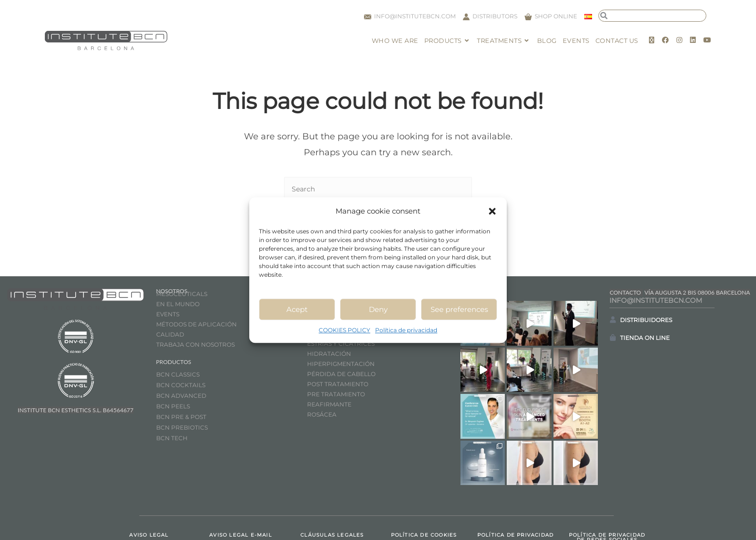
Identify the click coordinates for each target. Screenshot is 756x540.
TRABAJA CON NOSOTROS (196, 344)
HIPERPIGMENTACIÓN (341, 364)
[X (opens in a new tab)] (652, 40)
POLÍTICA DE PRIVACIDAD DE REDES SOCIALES (607, 501)
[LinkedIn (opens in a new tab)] (693, 40)
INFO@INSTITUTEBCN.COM (656, 300)
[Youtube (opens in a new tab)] (707, 40)
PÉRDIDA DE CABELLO (341, 374)
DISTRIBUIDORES (646, 320)
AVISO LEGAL (149, 498)
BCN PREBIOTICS (182, 427)
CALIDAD (170, 334)
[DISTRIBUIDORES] (613, 320)
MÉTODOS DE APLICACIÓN (196, 324)
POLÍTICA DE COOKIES (424, 498)
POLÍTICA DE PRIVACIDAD (515, 498)
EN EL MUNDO (178, 304)
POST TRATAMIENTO (338, 384)
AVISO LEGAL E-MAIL (241, 498)
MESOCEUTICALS (182, 294)
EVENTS (168, 314)
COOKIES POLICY (344, 330)
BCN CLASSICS (178, 374)
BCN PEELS (173, 406)
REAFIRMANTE (329, 404)
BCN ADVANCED (181, 396)
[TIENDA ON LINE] (613, 337)
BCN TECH (172, 438)
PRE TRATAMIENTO (337, 394)
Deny (378, 309)
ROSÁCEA (322, 414)
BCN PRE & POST (181, 417)
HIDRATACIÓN (329, 354)
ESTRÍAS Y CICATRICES (341, 344)
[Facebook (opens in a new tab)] (665, 40)
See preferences (459, 309)
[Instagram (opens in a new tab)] (679, 40)
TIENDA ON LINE (645, 338)
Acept (297, 309)
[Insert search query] (378, 190)
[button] (492, 211)
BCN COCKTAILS (181, 385)
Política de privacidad (406, 330)
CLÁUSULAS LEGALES (332, 498)
